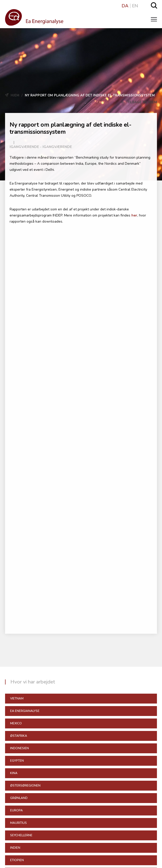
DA (125, 6)
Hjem (15, 95)
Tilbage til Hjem (139, 102)
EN (135, 6)
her (134, 215)
